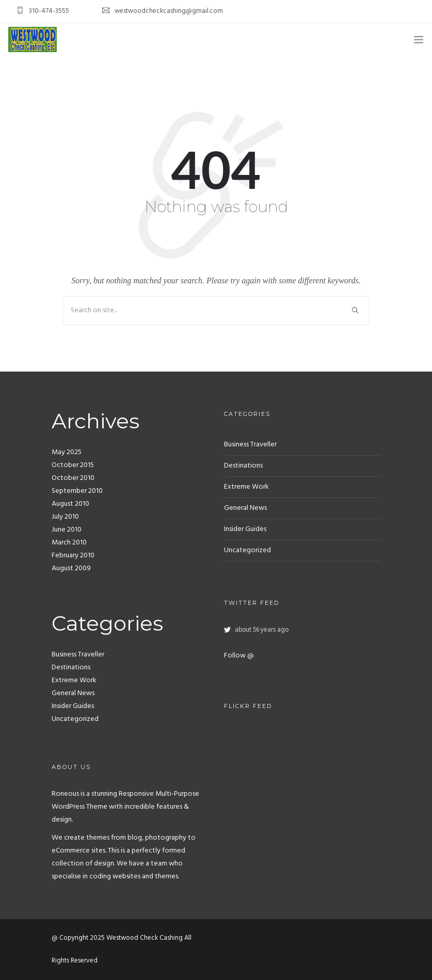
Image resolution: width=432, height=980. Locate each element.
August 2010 (70, 504)
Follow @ (239, 656)
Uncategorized (75, 719)
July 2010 (65, 517)
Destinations (71, 668)
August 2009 (71, 568)
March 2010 (69, 543)
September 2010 (77, 491)
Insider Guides (73, 706)
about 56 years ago (262, 630)
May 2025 (67, 452)
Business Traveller (78, 655)
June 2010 (67, 530)
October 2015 (73, 465)
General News (73, 693)
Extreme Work (74, 680)
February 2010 (73, 556)
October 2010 (73, 478)
